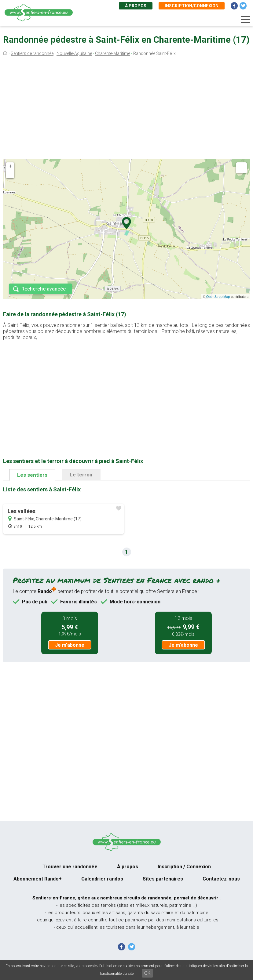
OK (147, 973)
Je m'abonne (70, 645)
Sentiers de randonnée (32, 53)
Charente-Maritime (113, 53)
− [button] (10, 174)
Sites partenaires (163, 879)
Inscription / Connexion (184, 867)
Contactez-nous (221, 879)
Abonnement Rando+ (38, 879)
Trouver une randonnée (70, 867)
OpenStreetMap (218, 297)
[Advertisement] (127, 109)
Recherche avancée (44, 289)
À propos (136, 6)
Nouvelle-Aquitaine (74, 53)
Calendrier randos (102, 879)
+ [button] (10, 166)
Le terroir (81, 475)
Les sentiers (32, 475)
